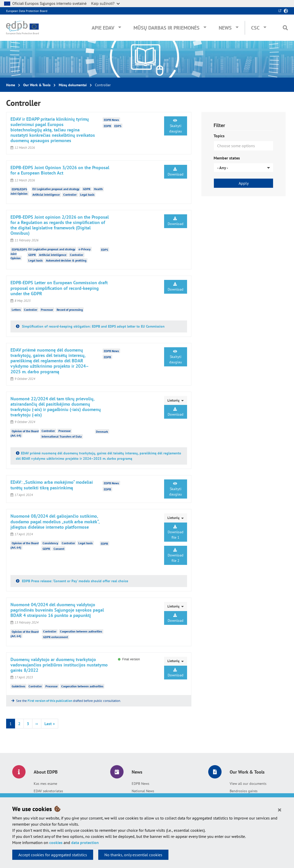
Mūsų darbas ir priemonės (167, 28)
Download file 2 (176, 555)
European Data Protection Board (27, 11)
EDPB (107, 126)
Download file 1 (176, 532)
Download (176, 172)
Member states (227, 158)
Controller (70, 195)
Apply (244, 183)
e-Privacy (85, 249)
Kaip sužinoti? (105, 3)
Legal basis (87, 195)
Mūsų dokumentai (73, 85)
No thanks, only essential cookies (133, 855)
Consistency (50, 543)
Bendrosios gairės (244, 791)
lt (280, 11)
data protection (85, 842)
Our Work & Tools (37, 85)
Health (98, 189)
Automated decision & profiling (66, 260)
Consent (59, 549)
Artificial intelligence (46, 195)
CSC (255, 28)
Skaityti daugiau (176, 126)
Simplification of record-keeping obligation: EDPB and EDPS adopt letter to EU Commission (93, 326)
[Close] (280, 810)
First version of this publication (50, 701)
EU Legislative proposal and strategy (56, 189)
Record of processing (70, 310)
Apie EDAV (103, 28)
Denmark (102, 431)
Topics (219, 136)
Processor (47, 310)
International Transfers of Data (62, 436)
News (225, 28)
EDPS (118, 126)
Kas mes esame (45, 784)
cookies (56, 842)
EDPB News (140, 784)
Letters (16, 310)
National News (143, 791)
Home (11, 85)
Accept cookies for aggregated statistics (53, 855)
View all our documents (248, 784)
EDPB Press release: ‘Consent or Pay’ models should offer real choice (75, 581)
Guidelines (19, 686)
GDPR (87, 189)
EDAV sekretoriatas (48, 791)
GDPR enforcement (56, 637)
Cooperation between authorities (81, 631)
